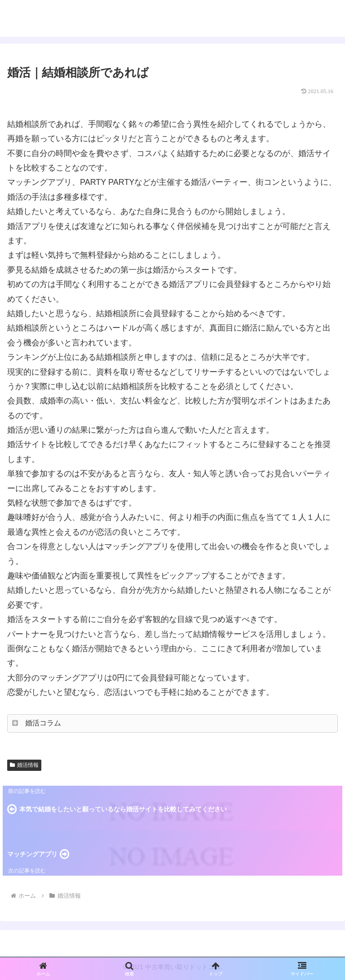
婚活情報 (24, 765)
